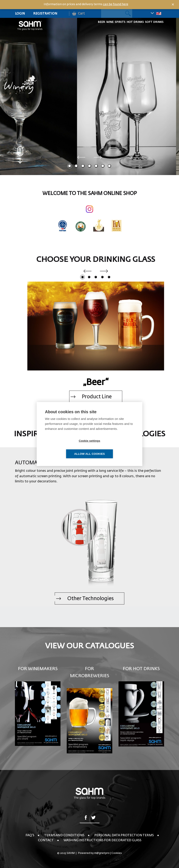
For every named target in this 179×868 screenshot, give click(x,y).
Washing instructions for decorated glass (102, 840)
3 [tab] (83, 166)
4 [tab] (89, 166)
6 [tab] (103, 166)
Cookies (117, 853)
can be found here (116, 4)
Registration (45, 14)
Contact (46, 840)
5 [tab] (96, 166)
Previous (81, 158)
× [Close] (173, 5)
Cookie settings (66, 447)
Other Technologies (91, 599)
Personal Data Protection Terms (124, 835)
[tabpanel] (89, 96)
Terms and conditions (64, 835)
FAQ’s (30, 835)
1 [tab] (70, 166)
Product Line (97, 397)
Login (20, 14)
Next (98, 158)
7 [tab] (109, 166)
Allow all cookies (113, 447)
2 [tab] (76, 166)
